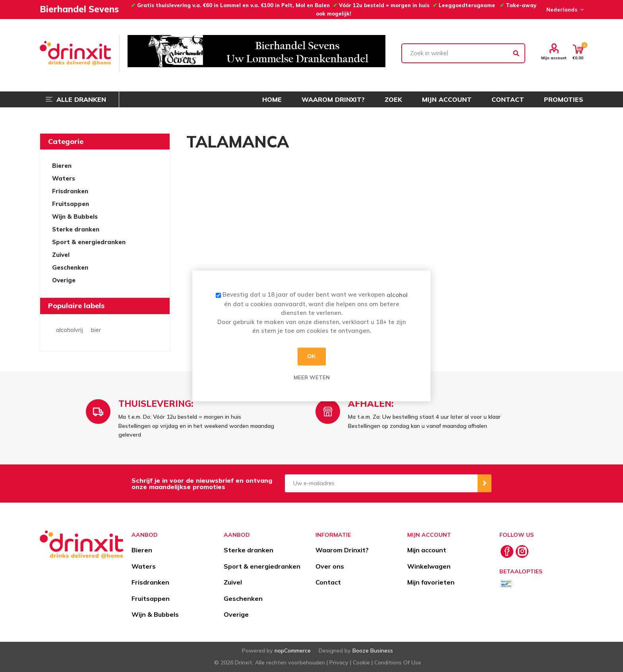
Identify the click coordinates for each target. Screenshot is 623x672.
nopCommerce (293, 651)
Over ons (330, 566)
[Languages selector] (564, 10)
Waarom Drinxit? (342, 550)
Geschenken (70, 267)
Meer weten (312, 377)
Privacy (339, 662)
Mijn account (554, 58)
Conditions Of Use (398, 662)
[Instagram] (522, 552)
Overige (64, 280)
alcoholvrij (70, 330)
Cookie (361, 662)
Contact (328, 582)
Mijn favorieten (431, 582)
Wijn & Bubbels (75, 217)
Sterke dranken (76, 229)
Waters (64, 178)
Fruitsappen (71, 204)
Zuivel (61, 255)
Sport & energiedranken (89, 242)
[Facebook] (507, 552)
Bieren (62, 166)
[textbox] (463, 53)
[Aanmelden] (381, 483)
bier (96, 330)
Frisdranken (70, 191)
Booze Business (373, 651)
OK (312, 356)
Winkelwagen (429, 566)
